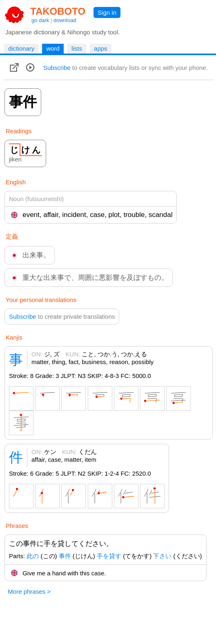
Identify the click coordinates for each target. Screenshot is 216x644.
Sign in (107, 12)
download (65, 20)
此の (33, 556)
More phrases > (29, 591)
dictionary (21, 48)
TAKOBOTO (58, 11)
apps (101, 48)
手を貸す (109, 556)
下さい (162, 556)
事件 (65, 556)
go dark (40, 20)
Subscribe (57, 68)
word (53, 48)
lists (77, 48)
